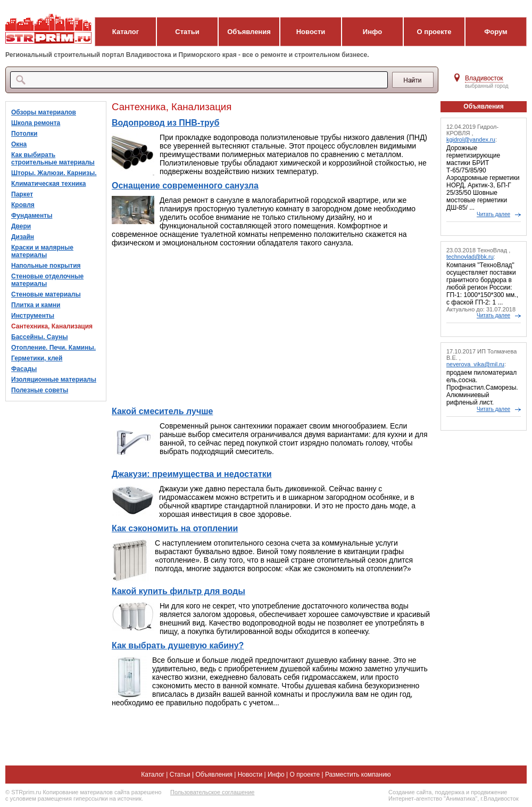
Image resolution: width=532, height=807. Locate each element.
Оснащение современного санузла (185, 186)
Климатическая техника (49, 184)
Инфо (372, 32)
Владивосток (484, 78)
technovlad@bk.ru (470, 257)
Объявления (249, 32)
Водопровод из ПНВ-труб (165, 123)
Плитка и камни (36, 305)
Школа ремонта (36, 123)
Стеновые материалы (46, 294)
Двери (21, 226)
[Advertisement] (271, 327)
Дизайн (23, 237)
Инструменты (33, 316)
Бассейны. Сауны (40, 337)
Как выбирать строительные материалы (53, 159)
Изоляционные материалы (54, 380)
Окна (19, 144)
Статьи (187, 32)
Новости (311, 32)
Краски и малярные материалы (42, 251)
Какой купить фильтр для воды (178, 591)
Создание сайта (410, 792)
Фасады (24, 369)
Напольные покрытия (46, 266)
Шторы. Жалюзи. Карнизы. (54, 173)
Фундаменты (32, 216)
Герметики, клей (37, 358)
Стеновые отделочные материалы (47, 280)
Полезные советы (40, 390)
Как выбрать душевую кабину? (178, 645)
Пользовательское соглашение (212, 792)
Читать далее (493, 214)
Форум (496, 32)
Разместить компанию (358, 775)
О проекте (434, 32)
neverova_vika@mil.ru (475, 364)
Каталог (126, 32)
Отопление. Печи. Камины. (53, 348)
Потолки (24, 134)
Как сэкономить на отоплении (175, 528)
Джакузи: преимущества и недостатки (192, 474)
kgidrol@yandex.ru (471, 139)
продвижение (489, 792)
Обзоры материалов (44, 112)
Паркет (22, 194)
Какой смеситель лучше (162, 411)
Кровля (23, 205)
